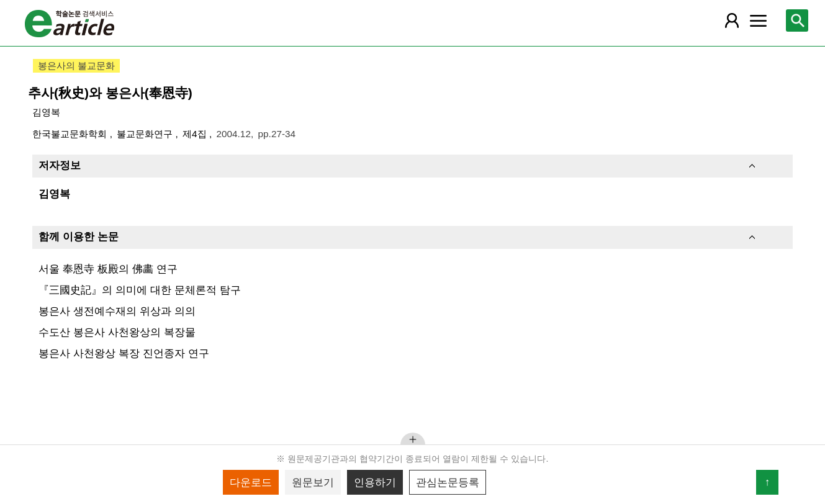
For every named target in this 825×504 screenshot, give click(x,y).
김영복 (46, 112)
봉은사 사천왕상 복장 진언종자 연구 (124, 353)
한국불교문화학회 (71, 134)
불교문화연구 (146, 134)
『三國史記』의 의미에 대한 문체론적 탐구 (139, 290)
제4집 (196, 134)
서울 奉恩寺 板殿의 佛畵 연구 (108, 269)
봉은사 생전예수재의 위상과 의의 (117, 311)
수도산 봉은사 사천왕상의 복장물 (117, 332)
